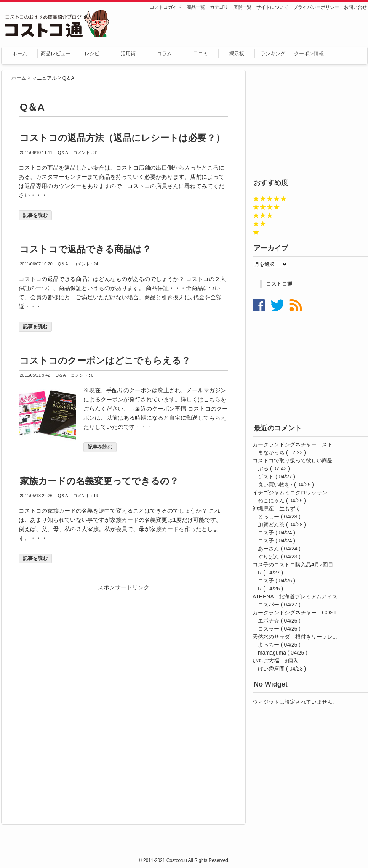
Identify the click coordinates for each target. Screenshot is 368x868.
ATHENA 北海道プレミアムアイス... (297, 597)
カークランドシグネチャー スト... (295, 444)
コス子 (266, 533)
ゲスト (266, 477)
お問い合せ (355, 7)
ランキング (273, 54)
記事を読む (35, 215)
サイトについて (272, 7)
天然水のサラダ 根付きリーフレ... (295, 637)
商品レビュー (56, 54)
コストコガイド (166, 7)
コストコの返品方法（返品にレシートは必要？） (122, 138)
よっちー (269, 645)
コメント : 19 (86, 496)
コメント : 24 (86, 264)
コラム (164, 54)
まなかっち (271, 452)
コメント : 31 (86, 152)
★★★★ (266, 207)
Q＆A (63, 152)
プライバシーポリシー (316, 7)
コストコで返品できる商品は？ (86, 249)
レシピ (92, 54)
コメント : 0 (82, 375)
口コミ (201, 54)
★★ (259, 224)
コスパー (269, 605)
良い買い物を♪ (275, 485)
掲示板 (237, 54)
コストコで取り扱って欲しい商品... (295, 460)
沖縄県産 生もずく (277, 509)
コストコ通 (279, 284)
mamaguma (272, 653)
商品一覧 (196, 7)
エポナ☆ (269, 621)
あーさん (269, 549)
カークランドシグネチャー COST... (297, 613)
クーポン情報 (309, 54)
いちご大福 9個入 (275, 661)
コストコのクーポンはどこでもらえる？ (105, 360)
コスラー (269, 629)
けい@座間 (271, 669)
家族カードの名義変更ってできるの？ (99, 481)
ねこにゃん (271, 501)
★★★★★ (270, 199)
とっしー (269, 517)
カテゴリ (219, 7)
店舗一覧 (242, 7)
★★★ (263, 215)
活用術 (128, 54)
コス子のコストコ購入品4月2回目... (295, 565)
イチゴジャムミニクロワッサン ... (295, 493)
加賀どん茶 (271, 525)
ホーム (20, 54)
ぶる (263, 468)
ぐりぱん (269, 557)
